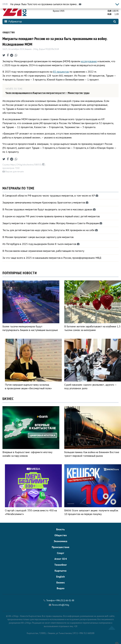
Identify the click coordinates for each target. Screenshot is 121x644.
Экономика (60, 541)
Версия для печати (13, 172)
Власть (60, 529)
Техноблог (60, 565)
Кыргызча (60, 571)
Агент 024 (60, 559)
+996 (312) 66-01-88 (65, 600)
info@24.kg (64, 605)
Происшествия (60, 547)
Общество (9, 32)
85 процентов (61, 72)
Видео (61, 588)
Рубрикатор (13, 21)
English (60, 577)
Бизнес (61, 582)
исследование (89, 61)
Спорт (61, 553)
